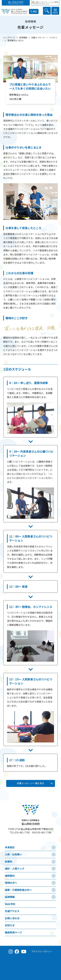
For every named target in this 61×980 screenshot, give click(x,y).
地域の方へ (11, 883)
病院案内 (10, 876)
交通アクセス (12, 911)
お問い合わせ (12, 918)
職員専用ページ (13, 932)
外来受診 (10, 847)
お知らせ (10, 925)
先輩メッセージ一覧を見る (31, 783)
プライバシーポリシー (42, 951)
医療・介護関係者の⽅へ (18, 890)
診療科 (9, 861)
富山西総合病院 (31, 822)
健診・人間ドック (15, 868)
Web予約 (10, 904)
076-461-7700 (22, 832)
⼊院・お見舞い (13, 854)
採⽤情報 (10, 897)
